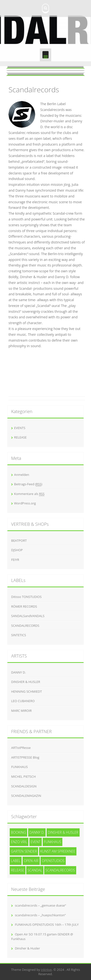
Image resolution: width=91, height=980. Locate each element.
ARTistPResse (21, 748)
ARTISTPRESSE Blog (25, 757)
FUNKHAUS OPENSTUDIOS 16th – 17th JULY (47, 925)
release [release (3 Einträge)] (18, 870)
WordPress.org (25, 503)
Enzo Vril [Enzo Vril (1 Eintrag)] (19, 842)
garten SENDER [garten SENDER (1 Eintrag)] (24, 851)
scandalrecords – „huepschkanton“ (40, 915)
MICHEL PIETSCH (23, 776)
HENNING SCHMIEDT (27, 691)
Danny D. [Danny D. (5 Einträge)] (37, 832)
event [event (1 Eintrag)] (36, 842)
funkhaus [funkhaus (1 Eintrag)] (53, 842)
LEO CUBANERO (23, 701)
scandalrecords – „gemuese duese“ (40, 905)
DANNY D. (19, 672)
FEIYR (15, 560)
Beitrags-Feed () (28, 484)
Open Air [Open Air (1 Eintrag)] (31, 861)
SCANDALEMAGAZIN (26, 796)
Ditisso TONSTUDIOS (26, 597)
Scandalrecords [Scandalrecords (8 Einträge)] (60, 870)
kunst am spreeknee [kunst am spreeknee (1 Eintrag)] (58, 851)
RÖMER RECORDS (24, 606)
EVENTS (20, 428)
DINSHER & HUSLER (26, 682)
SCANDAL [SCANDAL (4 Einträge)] (35, 870)
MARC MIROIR (21, 711)
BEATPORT (19, 541)
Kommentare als (29, 494)
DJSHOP (17, 550)
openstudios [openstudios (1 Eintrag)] (53, 861)
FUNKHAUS (19, 767)
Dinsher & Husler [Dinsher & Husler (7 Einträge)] (63, 832)
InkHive (46, 970)
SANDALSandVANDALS (28, 616)
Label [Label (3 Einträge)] (16, 861)
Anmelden (22, 475)
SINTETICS (19, 635)
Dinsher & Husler (27, 948)
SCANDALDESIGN (24, 786)
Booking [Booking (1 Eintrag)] (18, 832)
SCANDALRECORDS (25, 626)
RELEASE (20, 437)
